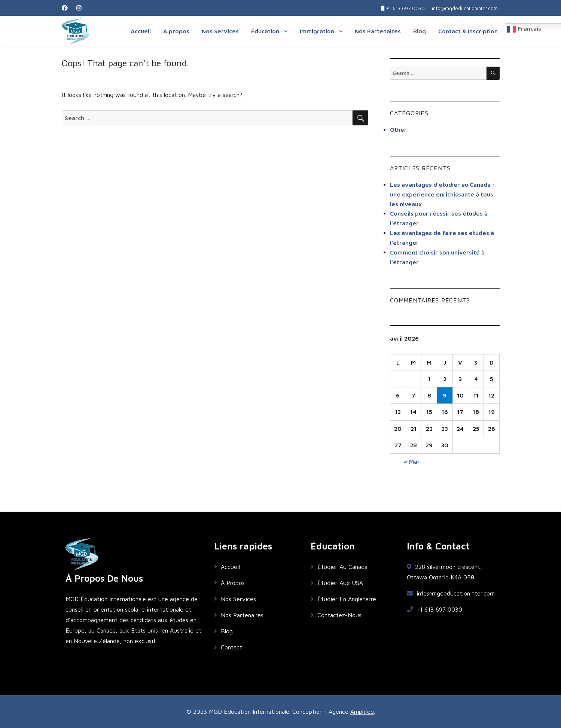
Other (398, 130)
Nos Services (220, 31)
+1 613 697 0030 (435, 609)
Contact (228, 647)
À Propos (229, 583)
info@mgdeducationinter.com (451, 593)
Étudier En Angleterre (343, 599)
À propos (176, 31)
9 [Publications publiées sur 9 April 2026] (445, 395)
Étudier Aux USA (337, 583)
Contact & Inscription (468, 31)
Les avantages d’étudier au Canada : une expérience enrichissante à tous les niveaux (442, 194)
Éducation (265, 31)
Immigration (317, 31)
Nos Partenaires (378, 31)
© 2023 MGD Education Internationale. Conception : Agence (268, 712)
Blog (420, 31)
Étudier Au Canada (339, 567)
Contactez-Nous (336, 615)
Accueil (141, 31)
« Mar (412, 462)
